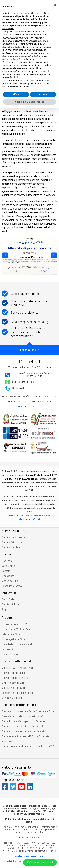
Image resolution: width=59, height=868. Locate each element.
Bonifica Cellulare (11, 547)
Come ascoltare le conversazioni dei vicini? (25, 731)
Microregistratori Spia (13, 639)
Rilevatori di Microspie (14, 673)
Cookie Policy (22, 856)
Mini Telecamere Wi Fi (13, 683)
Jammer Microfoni (12, 698)
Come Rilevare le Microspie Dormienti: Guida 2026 (29, 746)
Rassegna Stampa (12, 586)
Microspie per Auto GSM (15, 624)
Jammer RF (8, 649)
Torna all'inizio (30, 350)
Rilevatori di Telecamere (15, 678)
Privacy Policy (37, 856)
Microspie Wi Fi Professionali (17, 668)
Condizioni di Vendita (13, 604)
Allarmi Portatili (10, 654)
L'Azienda (7, 561)
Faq (4, 609)
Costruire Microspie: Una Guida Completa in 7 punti (29, 711)
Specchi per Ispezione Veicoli (18, 693)
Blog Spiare (8, 576)
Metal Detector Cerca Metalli (17, 644)
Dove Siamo (8, 566)
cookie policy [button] (9, 29)
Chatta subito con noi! (40, 862)
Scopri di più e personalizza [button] (30, 102)
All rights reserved (17, 861)
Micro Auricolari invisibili (14, 688)
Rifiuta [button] (16, 94)
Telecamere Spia (11, 634)
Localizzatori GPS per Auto (16, 629)
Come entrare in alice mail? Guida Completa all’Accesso (25, 739)
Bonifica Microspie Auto (15, 542)
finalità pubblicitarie (37, 50)
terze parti (7, 35)
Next (54, 255)
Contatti (6, 571)
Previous (5, 255)
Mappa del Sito (10, 581)
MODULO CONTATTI (30, 407)
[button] (55, 5)
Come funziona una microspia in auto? (22, 726)
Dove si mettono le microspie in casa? (22, 716)
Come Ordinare (10, 600)
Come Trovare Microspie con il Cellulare (23, 721)
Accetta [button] (43, 94)
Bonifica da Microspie (13, 537)
